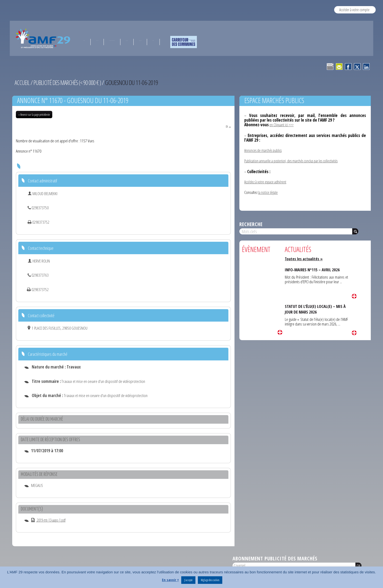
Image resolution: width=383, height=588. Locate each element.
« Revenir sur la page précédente (34, 115)
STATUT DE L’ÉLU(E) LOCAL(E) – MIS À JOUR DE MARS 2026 (315, 308)
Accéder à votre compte (354, 10)
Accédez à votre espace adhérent (267, 181)
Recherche (251, 223)
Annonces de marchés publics (265, 150)
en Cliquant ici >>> (282, 125)
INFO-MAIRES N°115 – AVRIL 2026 (314, 269)
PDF (225, 126)
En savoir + (170, 580)
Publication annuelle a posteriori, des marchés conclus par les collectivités (295, 161)
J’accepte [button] (188, 580)
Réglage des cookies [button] (210, 580)
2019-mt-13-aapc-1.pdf (50, 520)
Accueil (22, 83)
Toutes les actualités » (305, 258)
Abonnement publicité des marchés (275, 559)
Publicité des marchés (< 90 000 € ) (70, 83)
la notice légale (268, 192)
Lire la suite (280, 331)
